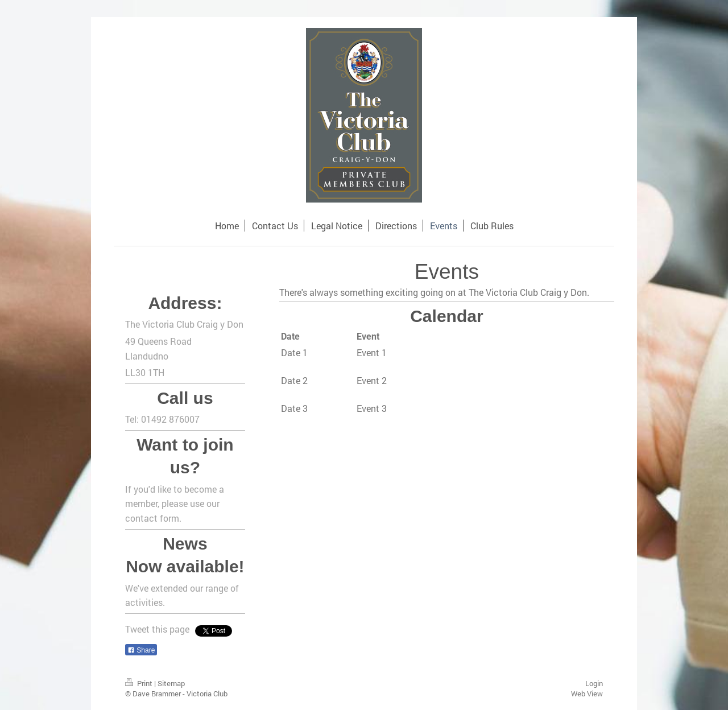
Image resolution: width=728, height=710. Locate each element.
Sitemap (171, 683)
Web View (587, 694)
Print (140, 683)
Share (141, 650)
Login (594, 683)
